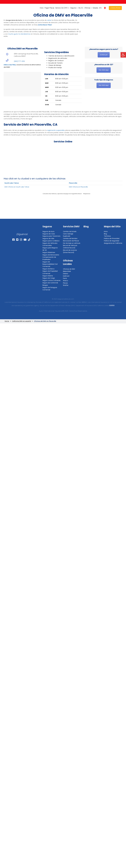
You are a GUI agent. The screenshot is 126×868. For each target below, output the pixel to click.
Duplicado (67, 236)
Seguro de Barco (48, 269)
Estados (95, 8)
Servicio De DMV (62, 8)
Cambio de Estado (70, 231)
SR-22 (45, 250)
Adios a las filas (10, 65)
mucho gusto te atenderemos (19, 34)
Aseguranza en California (113, 243)
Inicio (42, 8)
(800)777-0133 (19, 61)
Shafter (66, 285)
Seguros (74, 8)
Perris (65, 278)
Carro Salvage (68, 234)
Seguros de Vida (48, 238)
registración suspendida (56, 130)
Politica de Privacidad (112, 238)
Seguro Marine (48, 276)
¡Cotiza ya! (104, 55)
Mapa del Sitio (112, 227)
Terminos (107, 236)
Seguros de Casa (49, 234)
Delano (66, 274)
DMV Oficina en (17, 187)
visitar (49, 20)
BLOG (81, 8)
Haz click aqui (104, 70)
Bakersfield (67, 271)
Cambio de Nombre (70, 238)
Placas (65, 283)
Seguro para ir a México (51, 241)
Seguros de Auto (48, 231)
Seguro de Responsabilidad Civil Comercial (50, 264)
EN (100, 8)
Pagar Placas (49, 8)
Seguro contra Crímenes (51, 280)
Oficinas (88, 8)
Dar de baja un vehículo (72, 243)
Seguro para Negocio (50, 248)
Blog (86, 227)
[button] (123, 55)
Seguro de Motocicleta (51, 255)
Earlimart (66, 276)
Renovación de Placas (71, 241)
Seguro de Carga (49, 278)
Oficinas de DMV (69, 269)
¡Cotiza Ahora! (115, 8)
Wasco (65, 281)
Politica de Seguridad (112, 241)
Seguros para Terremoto (51, 236)
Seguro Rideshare (49, 252)
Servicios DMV (71, 227)
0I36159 (112, 305)
